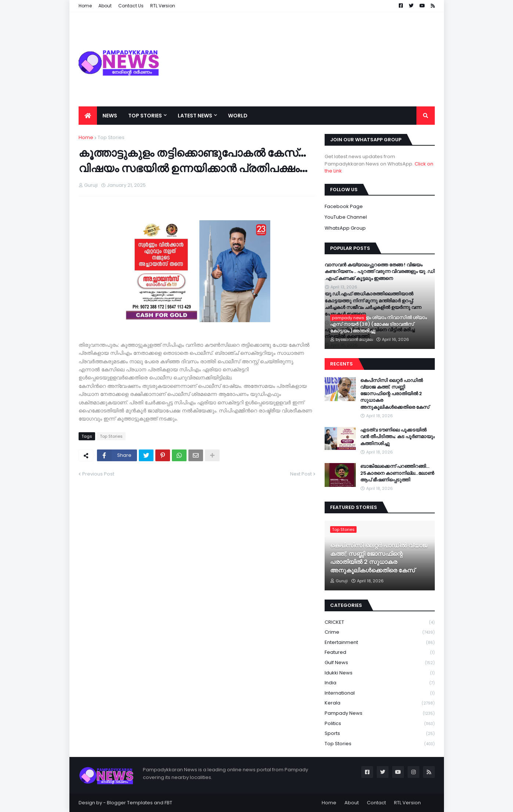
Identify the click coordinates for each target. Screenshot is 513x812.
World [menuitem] (238, 116)
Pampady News (380, 713)
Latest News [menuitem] (195, 116)
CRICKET (380, 622)
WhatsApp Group (345, 228)
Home (86, 137)
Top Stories (111, 137)
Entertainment (380, 643)
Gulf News (380, 663)
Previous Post (98, 474)
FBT (168, 803)
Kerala (380, 703)
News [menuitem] (110, 116)
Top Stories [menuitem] (145, 116)
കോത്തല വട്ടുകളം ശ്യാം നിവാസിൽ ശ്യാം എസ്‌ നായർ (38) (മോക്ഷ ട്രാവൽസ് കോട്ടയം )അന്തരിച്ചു (378, 324)
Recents (342, 364)
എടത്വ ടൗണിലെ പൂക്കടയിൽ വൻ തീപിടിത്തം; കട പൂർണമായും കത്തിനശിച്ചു (398, 437)
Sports (380, 734)
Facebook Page (344, 206)
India (380, 683)
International (380, 693)
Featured (380, 653)
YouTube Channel (346, 217)
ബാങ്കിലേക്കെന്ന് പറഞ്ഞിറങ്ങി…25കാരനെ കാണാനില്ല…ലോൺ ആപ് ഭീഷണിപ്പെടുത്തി (397, 473)
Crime (380, 632)
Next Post (301, 474)
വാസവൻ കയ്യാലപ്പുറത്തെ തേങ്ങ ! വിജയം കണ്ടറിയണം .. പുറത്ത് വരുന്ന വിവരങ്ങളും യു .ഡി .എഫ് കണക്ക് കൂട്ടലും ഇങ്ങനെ (380, 272)
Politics (380, 724)
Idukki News (380, 673)
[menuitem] (88, 116)
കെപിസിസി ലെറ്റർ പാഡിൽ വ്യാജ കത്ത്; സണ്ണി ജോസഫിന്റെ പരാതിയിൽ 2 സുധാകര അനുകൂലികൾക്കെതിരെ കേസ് (395, 394)
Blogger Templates (130, 803)
